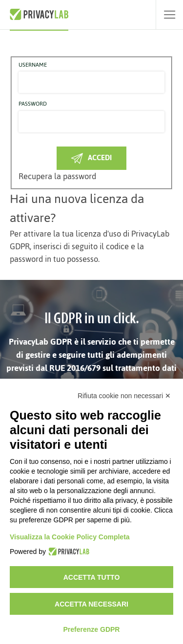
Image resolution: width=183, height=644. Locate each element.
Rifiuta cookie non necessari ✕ (124, 396)
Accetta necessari (91, 604)
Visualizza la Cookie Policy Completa (70, 537)
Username (33, 65)
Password (33, 104)
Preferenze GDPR (92, 629)
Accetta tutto (92, 577)
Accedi (91, 157)
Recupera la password (57, 176)
